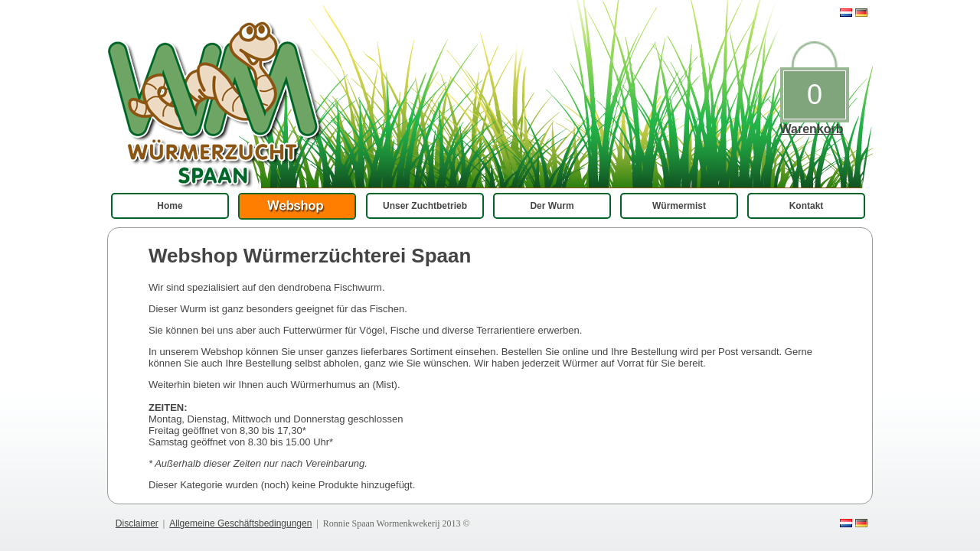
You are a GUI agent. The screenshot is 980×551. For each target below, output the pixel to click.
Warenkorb (812, 129)
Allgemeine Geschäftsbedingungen (240, 523)
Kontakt (807, 206)
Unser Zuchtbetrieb (425, 206)
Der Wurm (552, 206)
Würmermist (679, 206)
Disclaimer (137, 523)
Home (170, 206)
